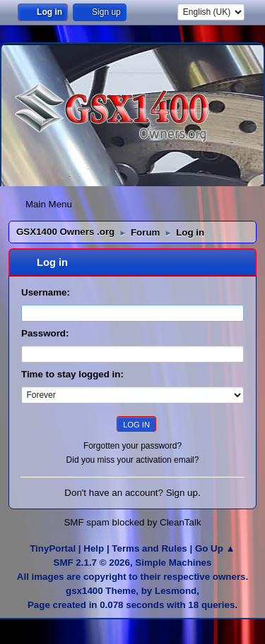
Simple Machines (173, 563)
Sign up (182, 493)
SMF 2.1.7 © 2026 (92, 563)
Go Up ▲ (215, 548)
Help (94, 548)
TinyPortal (53, 548)
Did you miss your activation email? (133, 460)
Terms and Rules (149, 548)
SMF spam (86, 522)
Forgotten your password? (132, 446)
